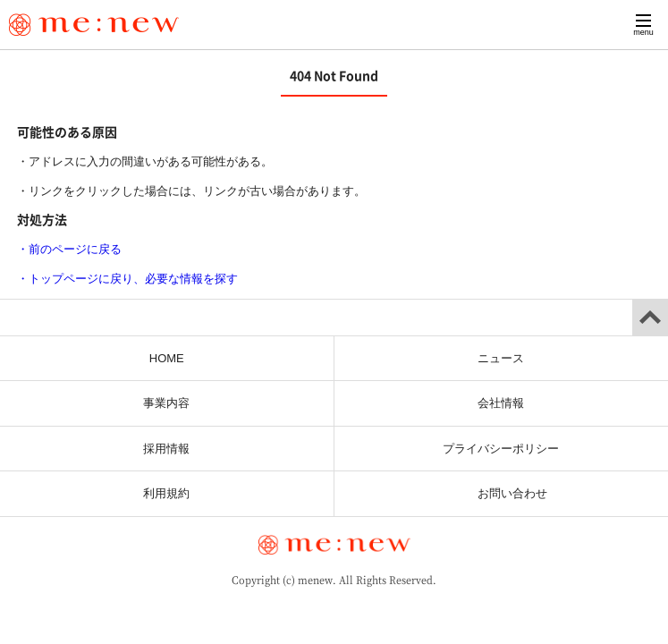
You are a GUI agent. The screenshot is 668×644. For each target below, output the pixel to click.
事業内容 (166, 403)
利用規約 (166, 493)
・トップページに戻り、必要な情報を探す (127, 279)
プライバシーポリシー (501, 449)
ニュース (501, 358)
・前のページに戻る (69, 249)
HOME (167, 358)
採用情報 (166, 449)
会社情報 (501, 403)
